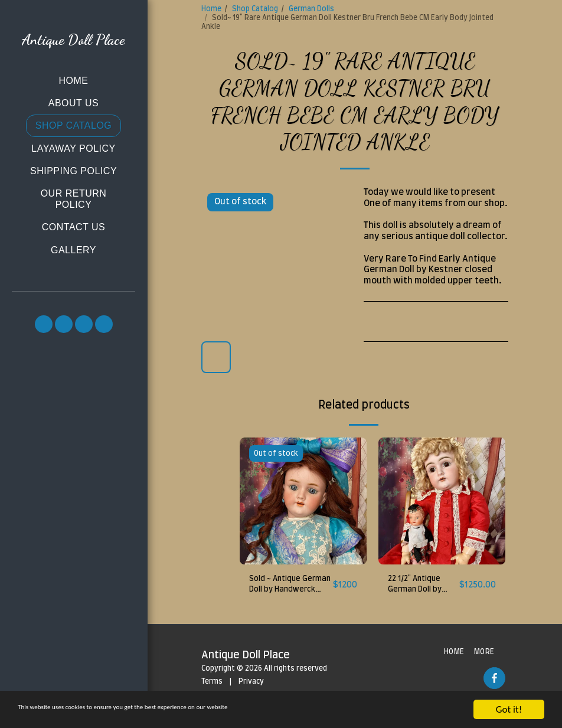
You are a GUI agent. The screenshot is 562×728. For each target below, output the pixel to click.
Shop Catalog (255, 9)
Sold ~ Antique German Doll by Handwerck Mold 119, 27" (285, 588)
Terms (212, 685)
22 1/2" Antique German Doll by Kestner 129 (420, 588)
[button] (44, 324)
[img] (303, 501)
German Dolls (311, 9)
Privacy (251, 685)
